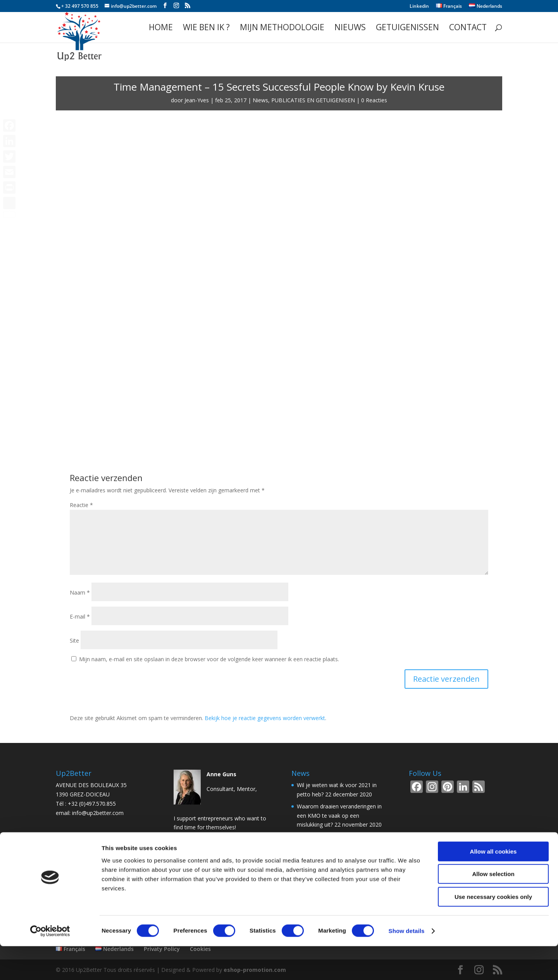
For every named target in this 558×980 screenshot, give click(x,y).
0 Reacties (374, 100)
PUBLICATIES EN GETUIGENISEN (313, 100)
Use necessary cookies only (493, 931)
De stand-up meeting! (324, 836)
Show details (407, 965)
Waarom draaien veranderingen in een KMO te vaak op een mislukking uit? (339, 816)
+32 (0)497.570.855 (92, 804)
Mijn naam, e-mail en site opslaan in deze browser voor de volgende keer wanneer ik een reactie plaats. (209, 659)
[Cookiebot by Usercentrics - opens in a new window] (50, 965)
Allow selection (493, 908)
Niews (260, 100)
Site (74, 640)
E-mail (80, 616)
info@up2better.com (98, 813)
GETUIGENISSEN (407, 28)
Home (161, 28)
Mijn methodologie (282, 28)
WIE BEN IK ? (206, 28)
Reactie (81, 505)
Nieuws (350, 28)
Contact (468, 28)
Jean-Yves (197, 100)
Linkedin (419, 7)
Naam (80, 592)
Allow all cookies (493, 885)
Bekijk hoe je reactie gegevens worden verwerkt (265, 718)
